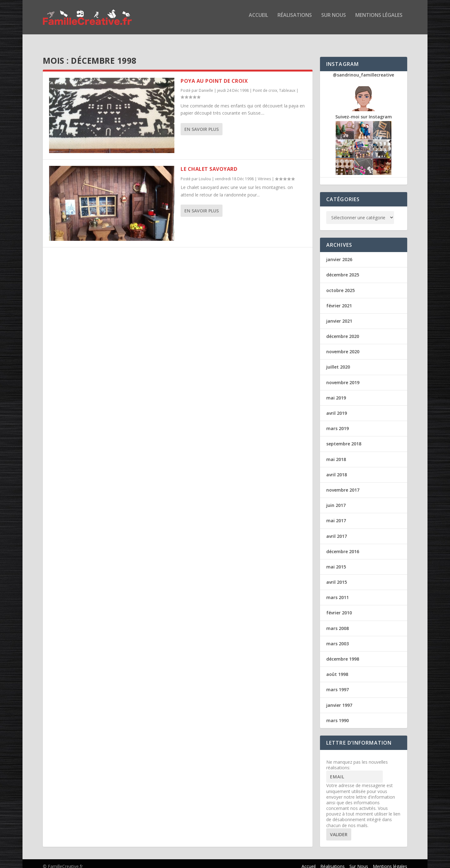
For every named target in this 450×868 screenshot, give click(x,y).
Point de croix (265, 85)
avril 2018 (337, 469)
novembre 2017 (343, 484)
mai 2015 (336, 561)
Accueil (258, 20)
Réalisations (295, 20)
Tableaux (287, 85)
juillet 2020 (338, 361)
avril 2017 (337, 531)
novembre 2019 (343, 377)
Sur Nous (334, 20)
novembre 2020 (343, 346)
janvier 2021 (339, 315)
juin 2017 (336, 500)
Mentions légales (379, 20)
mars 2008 (337, 623)
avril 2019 (337, 407)
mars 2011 (337, 592)
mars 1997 (337, 684)
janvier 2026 (339, 254)
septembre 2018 (344, 438)
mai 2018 (336, 454)
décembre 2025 (343, 269)
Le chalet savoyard (209, 163)
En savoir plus (202, 124)
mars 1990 (337, 715)
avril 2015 (337, 576)
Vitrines (264, 173)
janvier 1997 (339, 699)
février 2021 (339, 300)
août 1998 (337, 669)
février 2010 (339, 607)
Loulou (205, 173)
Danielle (206, 85)
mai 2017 (336, 515)
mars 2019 (337, 423)
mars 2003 (337, 638)
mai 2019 (336, 392)
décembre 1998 (343, 653)
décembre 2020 (343, 331)
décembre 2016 (343, 546)
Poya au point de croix (214, 75)
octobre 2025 (340, 285)
